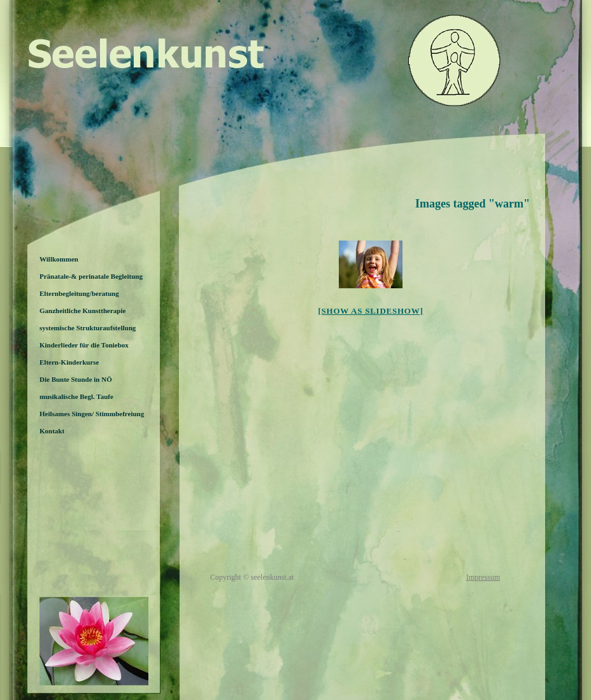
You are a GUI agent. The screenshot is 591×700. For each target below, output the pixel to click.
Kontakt (52, 431)
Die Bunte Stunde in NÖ (76, 379)
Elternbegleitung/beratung (79, 293)
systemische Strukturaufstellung (88, 328)
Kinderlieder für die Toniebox (84, 345)
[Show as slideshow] (370, 311)
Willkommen (59, 259)
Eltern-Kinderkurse (69, 362)
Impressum (483, 577)
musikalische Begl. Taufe (76, 396)
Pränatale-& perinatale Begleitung (91, 276)
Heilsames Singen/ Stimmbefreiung (92, 414)
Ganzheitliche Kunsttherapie (82, 311)
